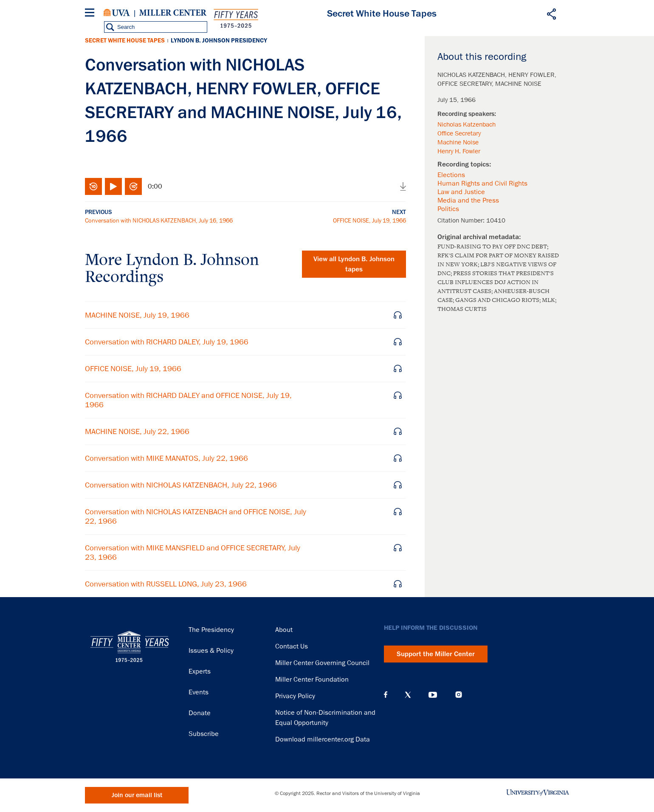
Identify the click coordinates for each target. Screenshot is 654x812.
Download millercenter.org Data (323, 739)
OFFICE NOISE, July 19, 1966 (369, 220)
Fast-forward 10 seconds (133, 186)
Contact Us (292, 646)
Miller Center (173, 13)
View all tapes (354, 264)
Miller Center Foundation (312, 679)
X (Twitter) (408, 695)
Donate (200, 713)
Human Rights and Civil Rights (482, 183)
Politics (448, 209)
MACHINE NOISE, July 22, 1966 (137, 431)
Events (199, 692)
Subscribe (204, 734)
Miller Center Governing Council (322, 663)
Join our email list (137, 795)
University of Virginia (117, 13)
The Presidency (211, 630)
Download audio (403, 186)
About (284, 630)
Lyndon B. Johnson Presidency (219, 41)
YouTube (433, 695)
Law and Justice (461, 192)
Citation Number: (462, 220)
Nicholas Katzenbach (467, 124)
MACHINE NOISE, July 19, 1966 (137, 315)
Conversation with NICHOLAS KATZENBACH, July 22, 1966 (181, 485)
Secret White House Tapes (125, 41)
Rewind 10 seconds (93, 186)
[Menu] (91, 14)
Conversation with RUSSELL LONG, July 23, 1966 (166, 584)
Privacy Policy (295, 696)
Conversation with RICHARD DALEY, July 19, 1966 (167, 342)
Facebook (386, 695)
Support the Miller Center (436, 654)
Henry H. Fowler (459, 151)
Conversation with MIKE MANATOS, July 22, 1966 (166, 458)
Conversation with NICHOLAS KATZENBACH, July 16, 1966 (159, 220)
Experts (200, 671)
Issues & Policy (211, 651)
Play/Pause (113, 186)
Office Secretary (459, 133)
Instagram (459, 695)
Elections (451, 175)
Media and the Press (468, 200)
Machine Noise (458, 142)
